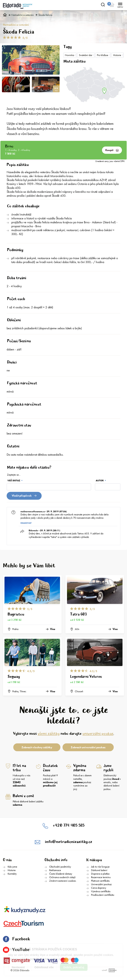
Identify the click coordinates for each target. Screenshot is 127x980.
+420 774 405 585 (69, 826)
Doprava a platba (100, 874)
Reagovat (26, 523)
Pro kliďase (103, 55)
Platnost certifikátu (100, 881)
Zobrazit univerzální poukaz (88, 747)
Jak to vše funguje (100, 867)
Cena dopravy (99, 888)
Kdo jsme (12, 867)
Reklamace (55, 870)
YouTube (16, 950)
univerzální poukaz (98, 734)
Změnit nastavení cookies (63, 881)
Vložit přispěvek (24, 496)
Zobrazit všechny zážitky (37, 747)
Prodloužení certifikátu (103, 895)
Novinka (69, 55)
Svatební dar (86, 55)
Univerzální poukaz (101, 884)
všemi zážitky (49, 734)
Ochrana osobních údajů (62, 877)
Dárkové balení (99, 870)
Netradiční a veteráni (23, 15)
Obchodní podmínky (60, 867)
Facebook (16, 939)
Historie (117, 55)
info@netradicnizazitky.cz (69, 842)
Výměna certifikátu (101, 891)
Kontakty (12, 874)
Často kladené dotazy (61, 874)
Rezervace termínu (101, 877)
